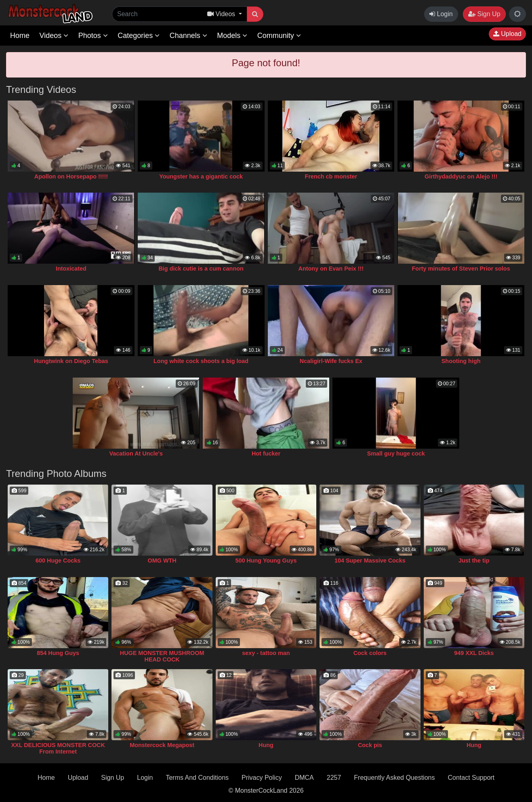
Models (232, 36)
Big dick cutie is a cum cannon (201, 269)
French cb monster (331, 176)
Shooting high (461, 361)
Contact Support (471, 778)
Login (441, 14)
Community (279, 36)
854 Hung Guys (58, 653)
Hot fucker (266, 453)
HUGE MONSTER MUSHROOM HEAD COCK (162, 656)
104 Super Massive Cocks (370, 561)
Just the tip (474, 561)
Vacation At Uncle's (136, 453)
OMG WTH (162, 561)
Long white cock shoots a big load (201, 361)
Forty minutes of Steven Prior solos (461, 269)
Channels (188, 36)
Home (20, 36)
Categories (139, 36)
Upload (507, 34)
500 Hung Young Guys (266, 561)
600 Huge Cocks (58, 561)
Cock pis (370, 745)
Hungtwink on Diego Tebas (71, 361)
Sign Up (484, 14)
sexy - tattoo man (266, 653)
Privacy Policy (262, 778)
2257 (334, 778)
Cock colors (370, 653)
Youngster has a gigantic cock (201, 176)
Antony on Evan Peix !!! (331, 269)
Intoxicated (71, 269)
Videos (54, 36)
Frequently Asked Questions (394, 778)
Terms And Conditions (197, 778)
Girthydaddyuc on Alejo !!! (461, 176)
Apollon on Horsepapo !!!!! (71, 176)
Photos (93, 36)
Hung (266, 745)
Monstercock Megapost (162, 745)
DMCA (304, 778)
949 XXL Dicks (474, 653)
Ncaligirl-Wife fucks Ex (331, 361)
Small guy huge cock (396, 453)
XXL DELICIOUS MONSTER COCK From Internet (58, 748)
